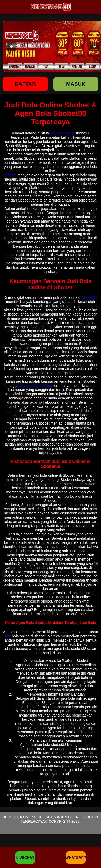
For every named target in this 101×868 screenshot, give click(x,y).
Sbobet (11, 175)
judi (8, 636)
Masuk (76, 84)
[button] (12, 46)
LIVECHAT (25, 858)
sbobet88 (90, 297)
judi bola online (62, 133)
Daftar (25, 84)
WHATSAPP (76, 858)
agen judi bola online (35, 386)
